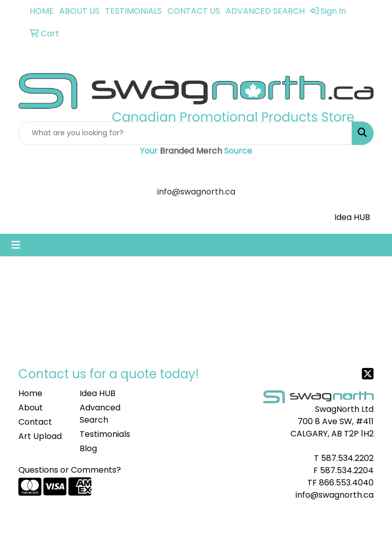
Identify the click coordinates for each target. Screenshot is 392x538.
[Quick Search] (185, 133)
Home (30, 393)
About (31, 408)
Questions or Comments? (70, 470)
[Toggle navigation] (16, 245)
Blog (88, 448)
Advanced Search (100, 414)
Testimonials (104, 434)
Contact (35, 422)
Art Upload (40, 436)
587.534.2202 (347, 458)
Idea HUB (352, 217)
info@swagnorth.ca (335, 495)
